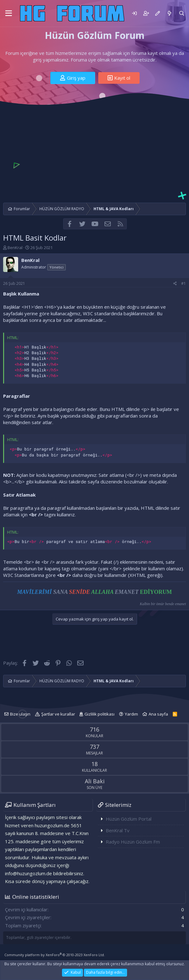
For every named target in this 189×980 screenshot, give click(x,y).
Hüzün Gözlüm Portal (129, 819)
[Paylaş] (175, 284)
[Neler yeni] (169, 13)
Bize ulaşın (20, 714)
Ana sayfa (158, 714)
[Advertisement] (94, 152)
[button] (9, 13)
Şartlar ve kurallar (58, 714)
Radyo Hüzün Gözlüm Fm (133, 842)
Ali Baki (95, 781)
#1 (184, 283)
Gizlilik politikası (100, 714)
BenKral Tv (118, 830)
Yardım (131, 714)
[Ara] (182, 13)
